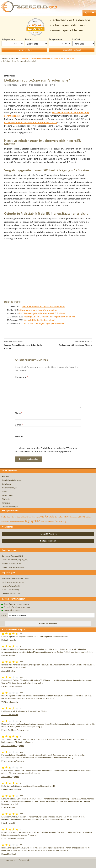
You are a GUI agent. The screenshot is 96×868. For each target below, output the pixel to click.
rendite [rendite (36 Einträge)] (3, 522)
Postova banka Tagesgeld (12, 686)
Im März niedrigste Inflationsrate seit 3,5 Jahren (42, 313)
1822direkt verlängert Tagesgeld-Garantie (44, 323)
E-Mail (19, 425)
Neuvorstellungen (10, 488)
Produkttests (8, 495)
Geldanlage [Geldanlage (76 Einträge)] (59, 517)
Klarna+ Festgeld (9, 807)
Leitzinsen (6, 484)
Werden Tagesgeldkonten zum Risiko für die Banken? (26, 345)
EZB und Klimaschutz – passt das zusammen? (43, 306)
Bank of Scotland (9, 854)
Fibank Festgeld (8, 823)
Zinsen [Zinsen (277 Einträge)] (42, 521)
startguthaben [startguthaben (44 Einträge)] (20, 522)
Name (19, 413)
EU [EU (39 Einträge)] (39, 517)
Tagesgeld (6, 503)
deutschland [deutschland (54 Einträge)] (22, 517)
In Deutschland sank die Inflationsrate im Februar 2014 (30, 122)
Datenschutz (24, 860)
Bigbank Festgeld (9, 640)
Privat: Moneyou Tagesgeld (13, 761)
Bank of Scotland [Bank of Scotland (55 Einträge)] (13, 517)
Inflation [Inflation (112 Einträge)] (67, 517)
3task (24, 85)
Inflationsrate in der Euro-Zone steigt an (38, 310)
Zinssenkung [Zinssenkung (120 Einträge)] (60, 521)
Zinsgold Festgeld (9, 671)
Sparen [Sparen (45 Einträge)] (7, 522)
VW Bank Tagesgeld (10, 702)
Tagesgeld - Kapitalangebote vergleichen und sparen (42, 58)
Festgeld (6, 476)
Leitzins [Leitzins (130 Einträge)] (82, 517)
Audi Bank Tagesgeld (10, 776)
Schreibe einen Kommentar (43, 85)
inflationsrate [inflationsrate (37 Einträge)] (74, 517)
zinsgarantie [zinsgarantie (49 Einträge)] (50, 522)
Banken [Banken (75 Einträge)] (4, 517)
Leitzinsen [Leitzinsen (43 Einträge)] (88, 517)
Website (19, 436)
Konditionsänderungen (12, 480)
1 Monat (36, 44)
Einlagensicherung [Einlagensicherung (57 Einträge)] (32, 517)
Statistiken (71, 58)
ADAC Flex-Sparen (10, 715)
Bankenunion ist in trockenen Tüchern (70, 343)
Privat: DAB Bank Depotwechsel (15, 730)
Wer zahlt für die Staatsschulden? (40, 320)
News (5, 491)
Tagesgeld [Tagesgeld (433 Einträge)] (31, 521)
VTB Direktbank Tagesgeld (13, 746)
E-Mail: (5, 615)
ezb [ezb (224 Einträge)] (42, 517)
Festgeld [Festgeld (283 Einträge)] (50, 516)
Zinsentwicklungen (10, 507)
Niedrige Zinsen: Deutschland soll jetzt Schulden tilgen (50, 317)
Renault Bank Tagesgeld (11, 789)
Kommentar (21, 377)
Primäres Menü (93, 13)
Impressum (10, 860)
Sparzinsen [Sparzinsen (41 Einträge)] (13, 522)
